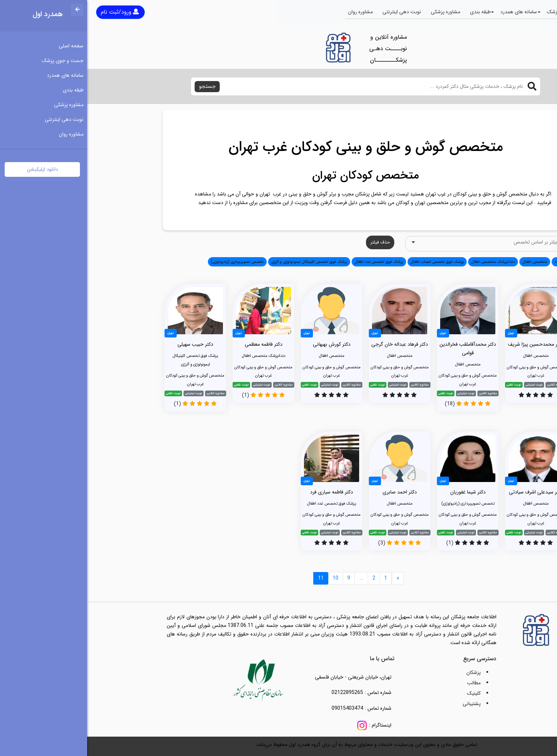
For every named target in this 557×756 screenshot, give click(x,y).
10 (248, 578)
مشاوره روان (273, 12)
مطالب (387, 683)
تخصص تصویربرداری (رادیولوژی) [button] (150, 262)
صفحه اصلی (523, 12)
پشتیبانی (385, 704)
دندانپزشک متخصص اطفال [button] (406, 262)
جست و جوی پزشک (481, 12)
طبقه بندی (393, 12)
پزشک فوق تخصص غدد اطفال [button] (292, 262)
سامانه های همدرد (432, 12)
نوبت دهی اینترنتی (315, 12)
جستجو (120, 86)
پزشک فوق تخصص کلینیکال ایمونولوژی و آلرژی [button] (222, 262)
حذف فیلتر (293, 242)
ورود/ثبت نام (33, 12)
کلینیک (387, 693)
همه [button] (471, 262)
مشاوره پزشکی (358, 12)
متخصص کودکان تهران (278, 176)
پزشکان (386, 672)
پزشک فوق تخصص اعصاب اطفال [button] (350, 262)
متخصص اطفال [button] (448, 262)
